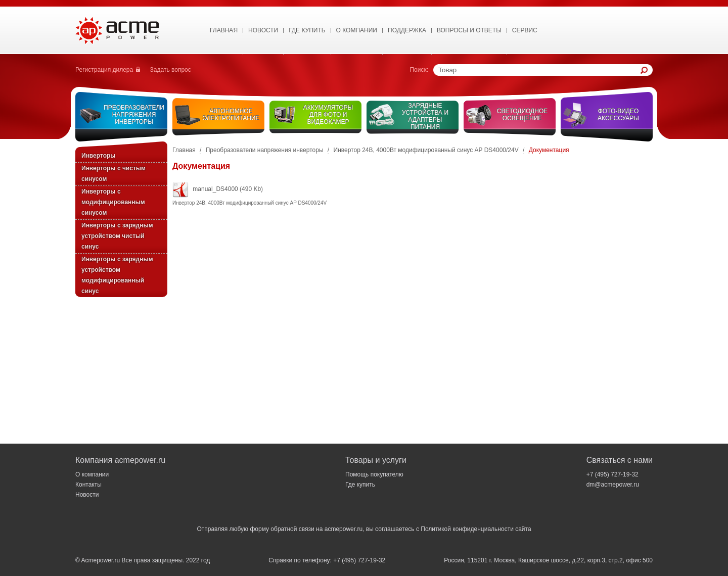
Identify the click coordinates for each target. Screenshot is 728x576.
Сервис (525, 30)
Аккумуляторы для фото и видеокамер (328, 115)
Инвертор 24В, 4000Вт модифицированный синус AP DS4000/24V (426, 150)
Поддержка (407, 30)
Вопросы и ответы (469, 30)
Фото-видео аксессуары (618, 115)
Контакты (88, 485)
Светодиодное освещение (522, 115)
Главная (224, 30)
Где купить (307, 30)
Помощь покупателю (374, 474)
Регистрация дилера (104, 70)
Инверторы (99, 156)
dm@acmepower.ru (613, 485)
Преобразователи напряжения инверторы (134, 115)
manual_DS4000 (215, 189)
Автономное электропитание (231, 115)
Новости (263, 30)
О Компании (357, 30)
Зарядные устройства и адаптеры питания (425, 116)
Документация (549, 150)
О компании (92, 474)
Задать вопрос (171, 70)
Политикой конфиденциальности (467, 529)
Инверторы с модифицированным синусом (113, 202)
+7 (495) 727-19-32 (612, 474)
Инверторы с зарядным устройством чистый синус (117, 236)
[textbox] (539, 70)
